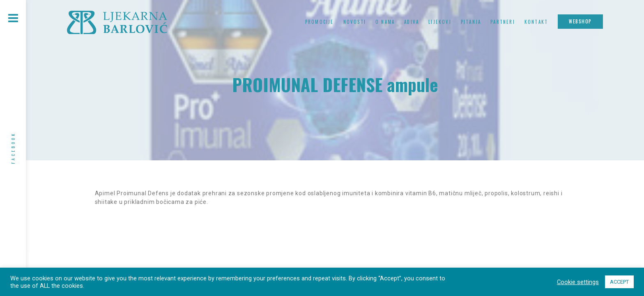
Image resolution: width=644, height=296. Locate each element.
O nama (385, 22)
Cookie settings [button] (578, 282)
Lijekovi (440, 22)
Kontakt (536, 22)
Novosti (355, 22)
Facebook (13, 148)
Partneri (503, 22)
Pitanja (471, 22)
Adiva (412, 22)
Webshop (580, 21)
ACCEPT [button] (619, 282)
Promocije (320, 22)
